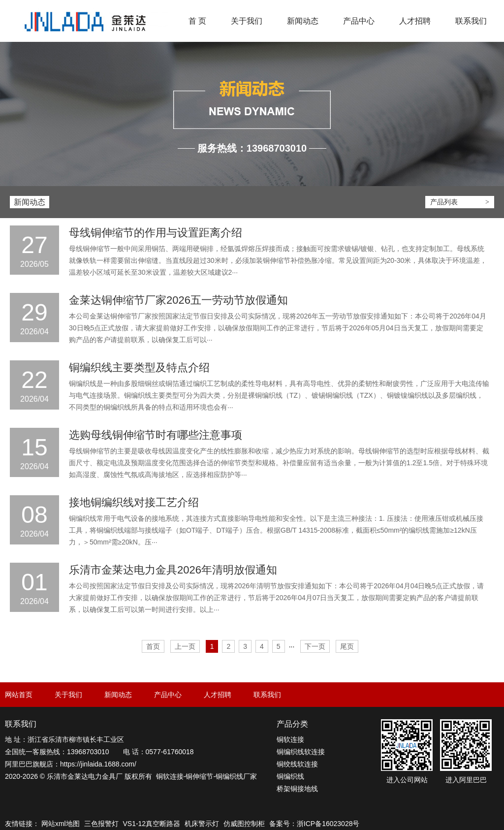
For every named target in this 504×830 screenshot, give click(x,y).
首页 (153, 646)
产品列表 (444, 202)
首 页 (197, 21)
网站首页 (19, 695)
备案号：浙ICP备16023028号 (315, 824)
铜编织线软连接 (301, 752)
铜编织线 (229, 776)
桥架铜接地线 (297, 789)
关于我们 (247, 21)
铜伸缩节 (199, 776)
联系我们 (471, 21)
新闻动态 (303, 21)
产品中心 (359, 21)
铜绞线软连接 (297, 764)
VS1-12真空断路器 (151, 824)
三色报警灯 (101, 824)
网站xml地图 (61, 824)
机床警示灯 (202, 824)
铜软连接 (170, 776)
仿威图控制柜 (244, 824)
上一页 (185, 646)
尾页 (347, 646)
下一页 (315, 646)
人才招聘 (415, 21)
